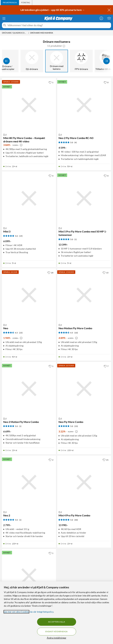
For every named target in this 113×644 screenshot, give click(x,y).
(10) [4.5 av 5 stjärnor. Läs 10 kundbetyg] (76, 333)
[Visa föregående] (7, 61)
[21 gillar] (106, 460)
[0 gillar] (106, 82)
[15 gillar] (106, 273)
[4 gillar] (51, 176)
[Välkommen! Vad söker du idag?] (59, 25)
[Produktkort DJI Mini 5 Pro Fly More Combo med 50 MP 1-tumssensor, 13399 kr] (84, 198)
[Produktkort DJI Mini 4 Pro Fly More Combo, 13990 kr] (84, 482)
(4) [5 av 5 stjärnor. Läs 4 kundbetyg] (76, 142)
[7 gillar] (106, 366)
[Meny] (4, 18)
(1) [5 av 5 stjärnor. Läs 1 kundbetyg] (76, 239)
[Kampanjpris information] (21, 145)
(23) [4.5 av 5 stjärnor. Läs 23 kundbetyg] (21, 333)
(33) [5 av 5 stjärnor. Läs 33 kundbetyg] (76, 426)
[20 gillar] (50, 273)
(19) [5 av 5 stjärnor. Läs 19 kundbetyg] (21, 236)
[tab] (10, 3)
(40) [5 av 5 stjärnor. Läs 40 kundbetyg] (76, 520)
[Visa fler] (106, 61)
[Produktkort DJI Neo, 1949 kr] (29, 295)
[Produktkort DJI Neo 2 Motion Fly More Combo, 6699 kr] (29, 389)
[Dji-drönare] (32, 61)
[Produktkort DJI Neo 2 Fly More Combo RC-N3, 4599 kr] (84, 105)
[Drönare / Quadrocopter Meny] (29, 33)
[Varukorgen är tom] (109, 18)
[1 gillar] (51, 82)
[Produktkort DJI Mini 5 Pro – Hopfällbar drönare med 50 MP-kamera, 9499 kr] (29, 576)
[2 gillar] (51, 460)
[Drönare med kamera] (57, 61)
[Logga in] (101, 18)
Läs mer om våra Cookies (16, 612)
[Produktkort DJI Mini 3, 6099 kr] (29, 198)
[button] (64, 46)
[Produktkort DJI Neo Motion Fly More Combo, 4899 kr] (84, 295)
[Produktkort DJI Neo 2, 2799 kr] (29, 482)
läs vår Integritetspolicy (42, 612)
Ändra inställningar (57, 638)
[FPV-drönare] (81, 61)
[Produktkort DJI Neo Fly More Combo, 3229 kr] (84, 389)
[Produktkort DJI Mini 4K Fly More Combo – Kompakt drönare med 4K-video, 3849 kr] (29, 105)
